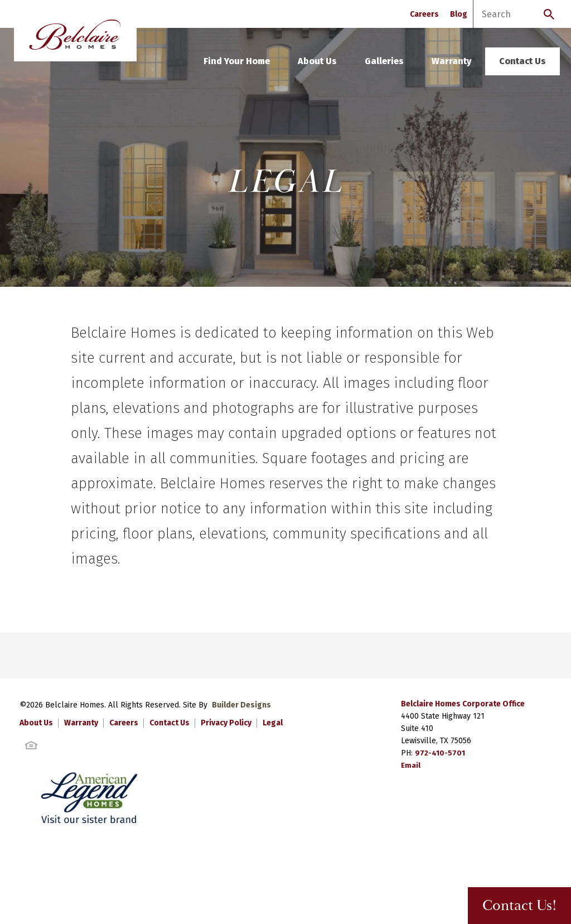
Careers (424, 14)
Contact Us (522, 61)
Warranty (451, 61)
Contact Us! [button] (511, 906)
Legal (273, 723)
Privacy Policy (226, 723)
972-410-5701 (440, 753)
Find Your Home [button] (237, 61)
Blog (459, 14)
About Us (317, 61)
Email (411, 765)
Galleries (384, 61)
